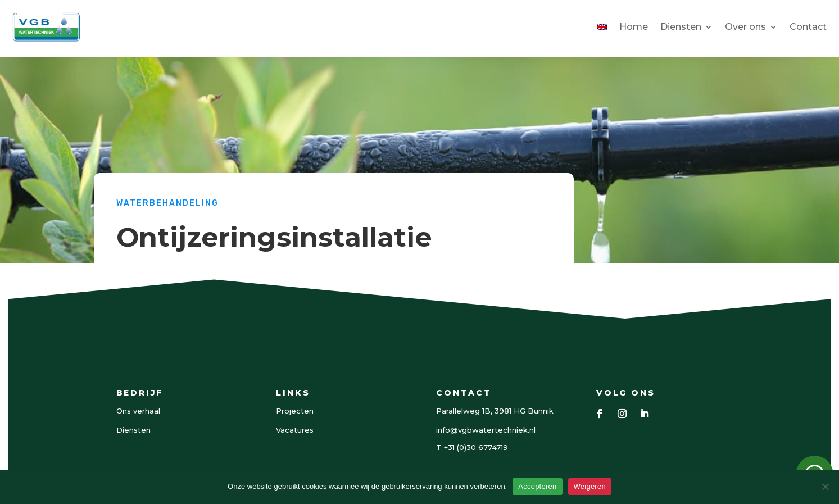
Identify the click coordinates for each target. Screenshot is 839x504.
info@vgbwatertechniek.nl (486, 430)
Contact (808, 27)
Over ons (745, 27)
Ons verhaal (138, 411)
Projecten (295, 411)
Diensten (681, 27)
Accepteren (537, 486)
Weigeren (590, 486)
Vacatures (295, 430)
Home (634, 27)
